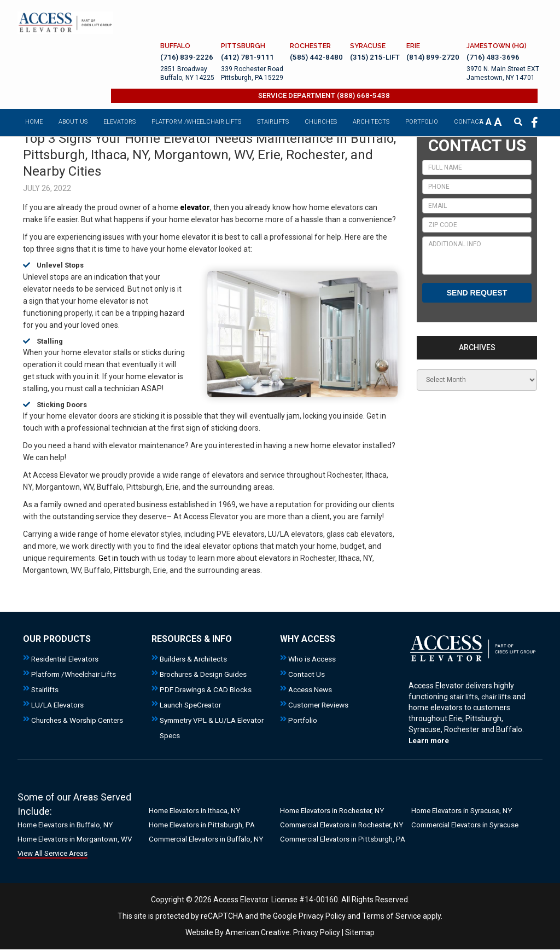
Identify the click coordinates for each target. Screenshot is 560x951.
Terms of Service (392, 930)
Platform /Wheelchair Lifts (77, 674)
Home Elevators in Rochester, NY (336, 811)
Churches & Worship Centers (80, 720)
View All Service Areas (56, 854)
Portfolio (303, 720)
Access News (311, 689)
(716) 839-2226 (176, 28)
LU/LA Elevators (59, 705)
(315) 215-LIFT (370, 28)
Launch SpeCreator (193, 705)
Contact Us (307, 674)
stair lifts (465, 697)
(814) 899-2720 (431, 28)
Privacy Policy (322, 930)
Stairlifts (46, 689)
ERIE (410, 16)
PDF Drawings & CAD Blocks (207, 689)
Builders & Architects (196, 659)
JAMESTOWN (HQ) (497, 16)
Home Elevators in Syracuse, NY (466, 811)
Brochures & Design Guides (206, 674)
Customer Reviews (321, 705)
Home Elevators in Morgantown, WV (79, 840)
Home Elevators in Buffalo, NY (69, 826)
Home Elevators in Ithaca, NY (198, 811)
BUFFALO (165, 16)
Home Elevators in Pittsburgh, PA (205, 826)
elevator (195, 207)
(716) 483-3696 (493, 28)
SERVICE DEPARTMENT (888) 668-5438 (336, 68)
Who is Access (313, 659)
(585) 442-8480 (309, 28)
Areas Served (102, 797)
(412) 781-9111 (238, 28)
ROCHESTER (302, 16)
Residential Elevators (67, 659)
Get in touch (119, 558)
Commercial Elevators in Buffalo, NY (211, 840)
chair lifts (499, 697)
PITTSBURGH (234, 16)
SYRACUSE (363, 16)
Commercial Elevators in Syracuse (470, 826)
